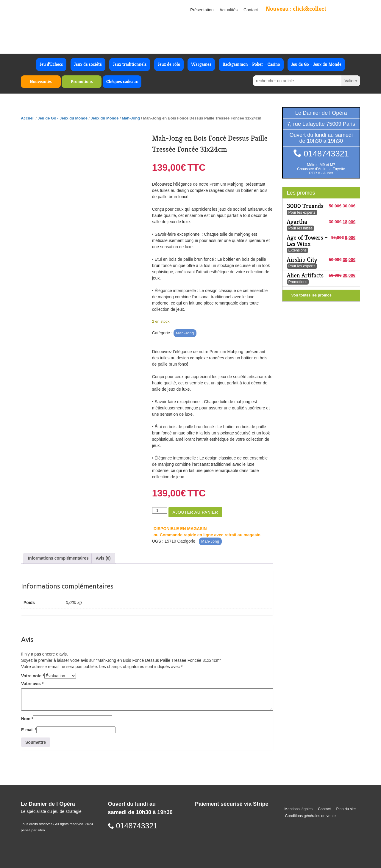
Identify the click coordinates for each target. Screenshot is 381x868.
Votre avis (32, 684)
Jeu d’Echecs (51, 64)
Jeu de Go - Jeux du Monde (63, 118)
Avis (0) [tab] (103, 558)
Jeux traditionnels (130, 64)
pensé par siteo (33, 830)
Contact (251, 10)
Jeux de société (88, 64)
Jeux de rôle (169, 64)
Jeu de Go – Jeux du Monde (316, 64)
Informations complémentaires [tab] (58, 558)
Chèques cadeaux (122, 81)
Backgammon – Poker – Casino (251, 64)
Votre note (33, 676)
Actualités (229, 10)
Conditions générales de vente (310, 816)
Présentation (202, 10)
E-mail (29, 730)
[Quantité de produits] (160, 510)
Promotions (82, 81)
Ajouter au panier (195, 512)
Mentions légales (299, 809)
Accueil (28, 118)
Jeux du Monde (105, 118)
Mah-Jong (131, 118)
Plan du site (346, 809)
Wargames (201, 64)
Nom (27, 719)
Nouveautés (41, 81)
